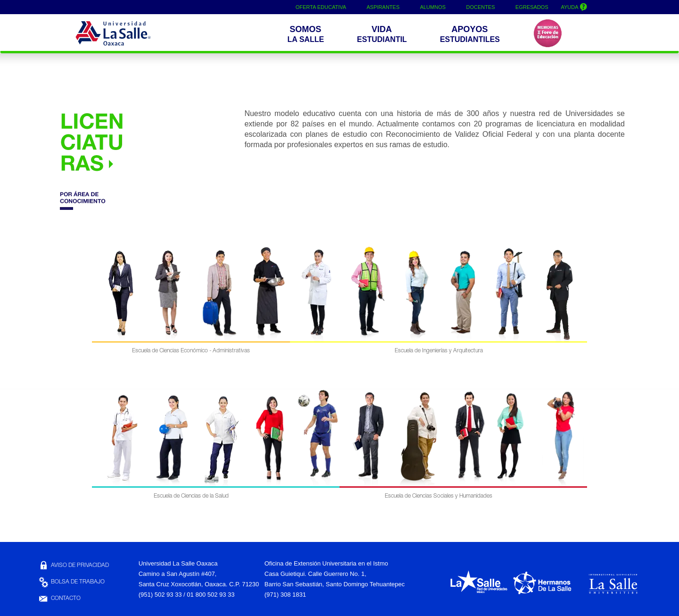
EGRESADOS (533, 7)
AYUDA (575, 6)
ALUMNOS (433, 7)
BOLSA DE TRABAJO (71, 582)
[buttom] (472, 35)
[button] (308, 35)
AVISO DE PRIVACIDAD (73, 566)
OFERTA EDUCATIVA (321, 7)
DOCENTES (481, 7)
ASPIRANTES (383, 7)
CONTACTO (59, 599)
